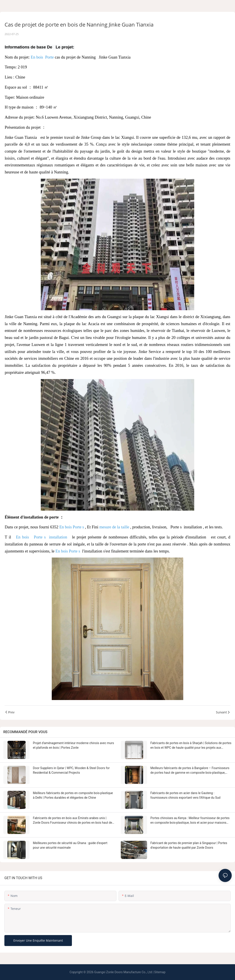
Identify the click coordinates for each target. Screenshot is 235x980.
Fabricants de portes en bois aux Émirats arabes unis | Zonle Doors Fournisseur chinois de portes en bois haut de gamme (73, 821)
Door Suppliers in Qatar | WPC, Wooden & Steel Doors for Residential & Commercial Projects (71, 770)
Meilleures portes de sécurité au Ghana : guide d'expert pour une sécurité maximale (70, 845)
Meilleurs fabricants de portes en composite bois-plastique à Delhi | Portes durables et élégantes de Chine (73, 795)
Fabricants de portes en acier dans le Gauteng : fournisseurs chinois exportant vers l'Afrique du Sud (185, 795)
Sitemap (160, 972)
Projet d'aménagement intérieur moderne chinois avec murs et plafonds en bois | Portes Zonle (73, 745)
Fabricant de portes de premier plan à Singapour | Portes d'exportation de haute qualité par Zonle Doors (189, 845)
